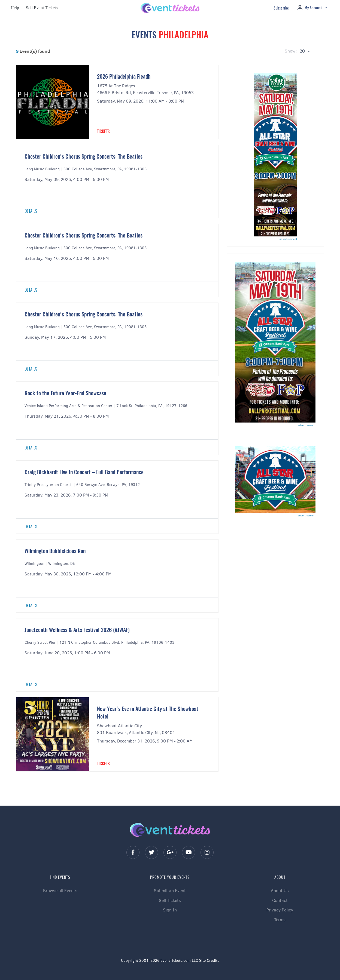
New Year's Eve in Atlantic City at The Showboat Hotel (148, 713)
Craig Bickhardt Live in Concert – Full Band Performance (84, 473)
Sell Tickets (170, 900)
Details (31, 211)
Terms (280, 920)
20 (303, 51)
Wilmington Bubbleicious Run (55, 551)
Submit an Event (170, 891)
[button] (14, 8)
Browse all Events (60, 891)
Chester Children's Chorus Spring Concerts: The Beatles (84, 157)
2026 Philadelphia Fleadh (124, 77)
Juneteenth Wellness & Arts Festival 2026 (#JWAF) (77, 630)
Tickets (103, 132)
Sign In (170, 910)
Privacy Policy (280, 910)
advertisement (288, 239)
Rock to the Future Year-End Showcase (65, 394)
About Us (280, 891)
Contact (280, 900)
